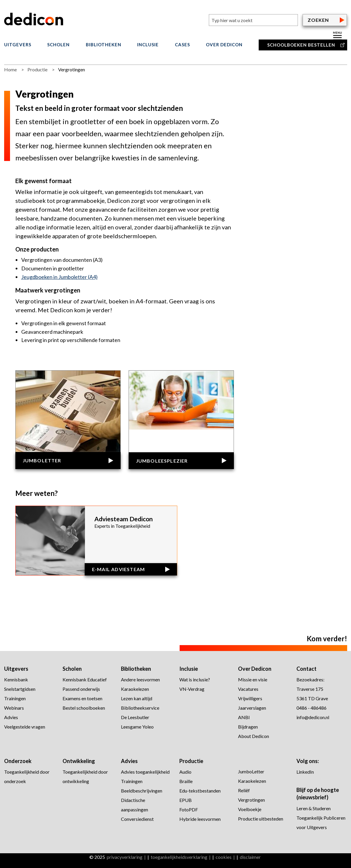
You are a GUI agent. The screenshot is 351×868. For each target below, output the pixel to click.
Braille (186, 781)
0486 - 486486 (311, 708)
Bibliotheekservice (140, 708)
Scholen (58, 45)
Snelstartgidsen (20, 689)
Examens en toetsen (82, 698)
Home (10, 69)
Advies (11, 717)
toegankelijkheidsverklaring (179, 857)
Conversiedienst (137, 819)
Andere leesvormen (140, 679)
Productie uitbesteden (261, 819)
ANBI (244, 717)
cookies (224, 857)
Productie (37, 69)
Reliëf (244, 790)
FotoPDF (189, 809)
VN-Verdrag (192, 689)
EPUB (186, 800)
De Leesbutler (135, 717)
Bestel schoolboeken (84, 708)
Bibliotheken (104, 45)
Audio (185, 772)
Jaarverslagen (252, 708)
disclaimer (250, 857)
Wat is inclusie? (195, 679)
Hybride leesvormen (200, 819)
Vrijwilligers (250, 698)
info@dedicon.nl (313, 717)
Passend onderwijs (81, 689)
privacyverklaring (125, 857)
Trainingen (15, 698)
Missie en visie (253, 679)
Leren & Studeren (314, 808)
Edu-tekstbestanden (200, 791)
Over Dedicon (224, 45)
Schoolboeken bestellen (301, 45)
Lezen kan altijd (137, 698)
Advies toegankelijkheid (145, 772)
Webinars (14, 708)
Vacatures (248, 689)
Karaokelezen (135, 689)
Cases (182, 45)
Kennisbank (16, 679)
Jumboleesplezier (162, 461)
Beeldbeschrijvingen (142, 791)
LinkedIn (305, 772)
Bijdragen (248, 727)
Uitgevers (18, 45)
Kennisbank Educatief (85, 679)
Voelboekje (250, 809)
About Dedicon (254, 736)
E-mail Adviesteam (118, 569)
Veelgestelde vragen (25, 727)
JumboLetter (42, 460)
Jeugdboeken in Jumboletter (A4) (59, 277)
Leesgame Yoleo (137, 727)
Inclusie (148, 45)
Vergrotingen (251, 800)
